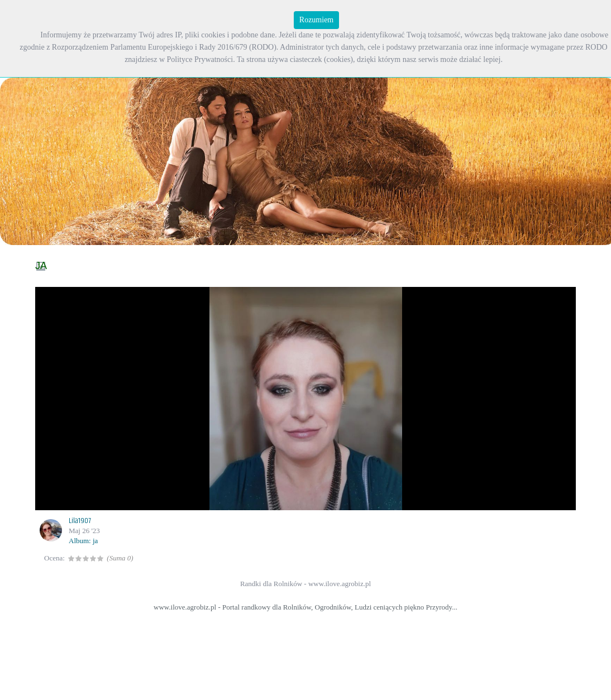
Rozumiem (316, 20)
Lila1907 (80, 521)
